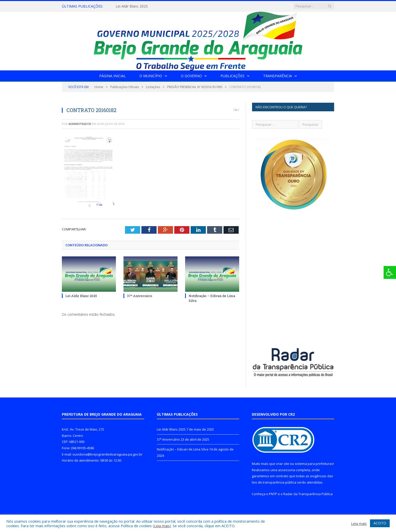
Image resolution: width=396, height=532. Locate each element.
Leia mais (162, 526)
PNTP (273, 494)
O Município (151, 76)
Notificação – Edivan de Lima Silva (183, 449)
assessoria (287, 470)
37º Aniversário (140, 296)
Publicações (232, 76)
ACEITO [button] (380, 523)
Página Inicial (113, 76)
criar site (283, 464)
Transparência (278, 76)
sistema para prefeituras (314, 464)
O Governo (191, 76)
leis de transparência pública (274, 482)
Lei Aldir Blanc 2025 (132, 6)
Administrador (80, 124)
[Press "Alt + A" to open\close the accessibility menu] (390, 272)
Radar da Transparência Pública (308, 494)
